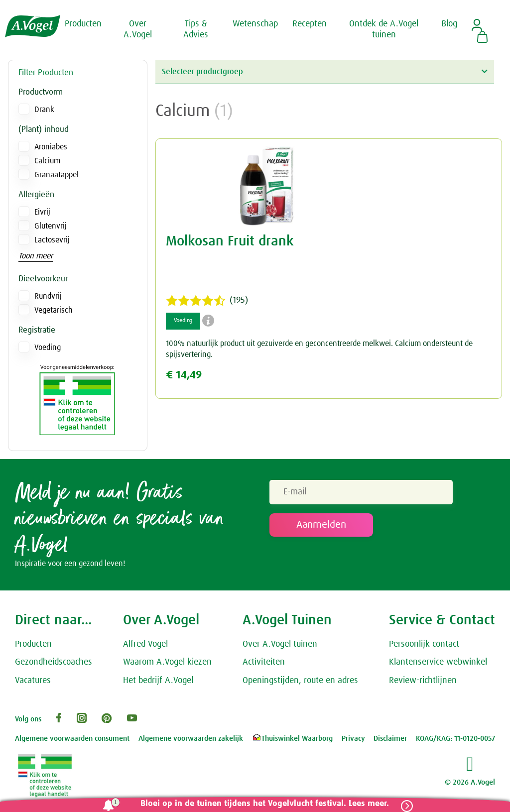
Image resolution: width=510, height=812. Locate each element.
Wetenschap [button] (255, 24)
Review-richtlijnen (423, 681)
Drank (44, 110)
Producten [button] (83, 24)
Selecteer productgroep (324, 71)
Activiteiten (264, 663)
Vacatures (33, 681)
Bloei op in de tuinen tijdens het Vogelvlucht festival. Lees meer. (265, 804)
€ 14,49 (184, 375)
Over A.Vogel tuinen (280, 644)
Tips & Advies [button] (196, 29)
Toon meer (36, 256)
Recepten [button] (310, 24)
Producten (33, 644)
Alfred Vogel (145, 644)
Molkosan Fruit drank (230, 241)
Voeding (48, 348)
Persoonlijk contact (424, 644)
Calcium (47, 161)
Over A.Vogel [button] (138, 29)
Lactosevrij (52, 240)
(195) (207, 301)
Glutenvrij (51, 226)
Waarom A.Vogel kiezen (167, 663)
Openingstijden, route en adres (300, 681)
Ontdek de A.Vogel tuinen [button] (384, 29)
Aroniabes (51, 147)
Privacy (353, 739)
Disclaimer (390, 739)
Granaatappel (57, 175)
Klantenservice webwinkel (438, 663)
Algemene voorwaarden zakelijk (191, 739)
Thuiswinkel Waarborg (292, 739)
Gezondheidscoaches (54, 663)
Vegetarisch (54, 310)
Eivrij (42, 212)
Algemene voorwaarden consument (72, 739)
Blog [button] (449, 24)
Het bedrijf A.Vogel (158, 681)
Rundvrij (48, 296)
